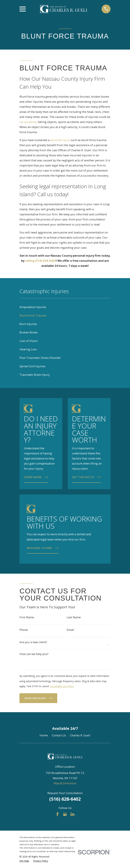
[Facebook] (57, 814)
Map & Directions (65, 783)
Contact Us (59, 735)
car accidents (28, 122)
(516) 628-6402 (65, 799)
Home (44, 735)
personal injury (60, 140)
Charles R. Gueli (80, 735)
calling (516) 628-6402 (40, 261)
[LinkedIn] (72, 814)
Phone (24, 630)
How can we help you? (34, 654)
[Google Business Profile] (65, 814)
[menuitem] (65, 307)
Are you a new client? (33, 642)
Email (70, 630)
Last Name (74, 617)
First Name (27, 617)
